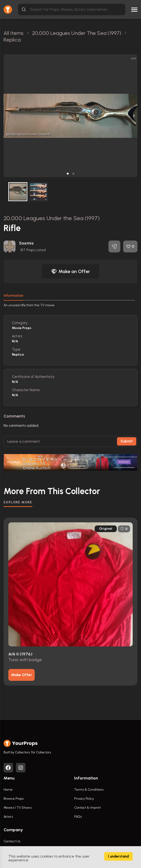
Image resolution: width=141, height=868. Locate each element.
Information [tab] (13, 296)
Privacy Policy (84, 799)
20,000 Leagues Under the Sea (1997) (52, 218)
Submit (127, 441)
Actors (8, 817)
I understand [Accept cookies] (118, 856)
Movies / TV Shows (18, 808)
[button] (68, 174)
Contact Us (12, 841)
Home (8, 790)
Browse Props (14, 799)
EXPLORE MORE (18, 502)
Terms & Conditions (89, 790)
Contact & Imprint (88, 808)
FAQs (78, 817)
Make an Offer (71, 271)
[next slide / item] (134, 116)
